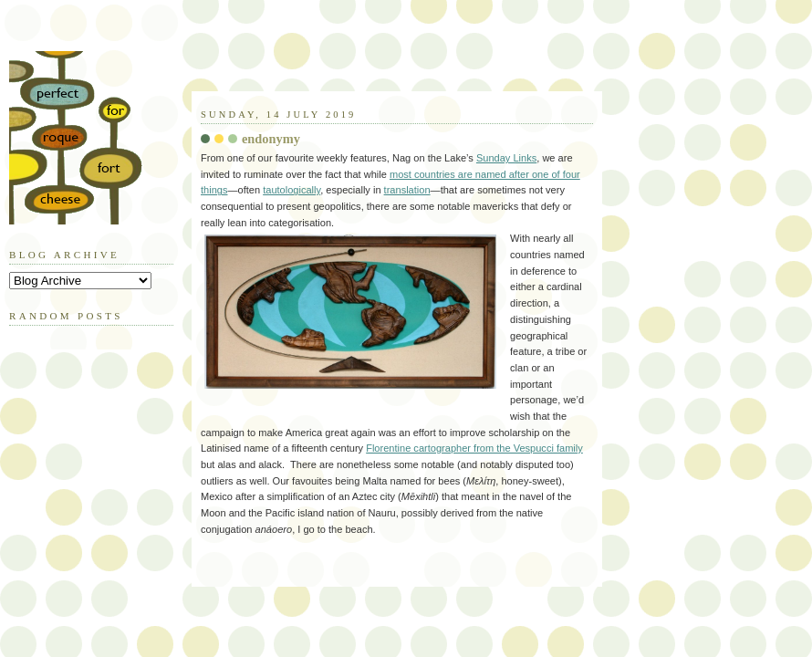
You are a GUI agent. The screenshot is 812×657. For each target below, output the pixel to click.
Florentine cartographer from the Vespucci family (474, 448)
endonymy (271, 139)
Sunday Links (506, 158)
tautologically (291, 190)
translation (407, 190)
